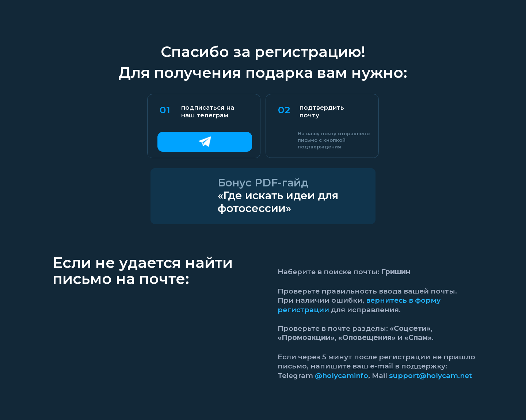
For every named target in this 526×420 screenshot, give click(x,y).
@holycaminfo (342, 375)
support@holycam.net (430, 375)
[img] (205, 142)
